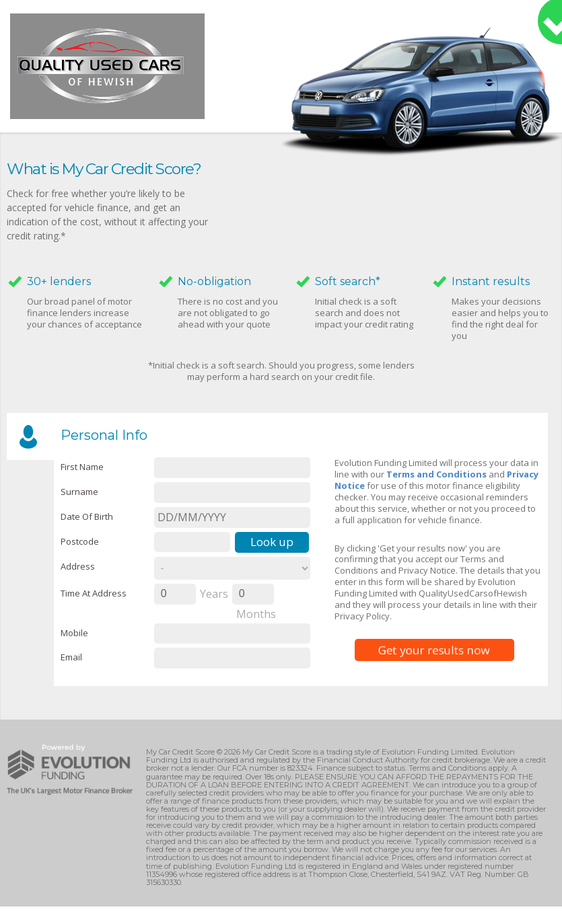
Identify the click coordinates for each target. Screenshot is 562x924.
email (71, 657)
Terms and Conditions (436, 474)
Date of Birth (87, 516)
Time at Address (94, 593)
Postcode (80, 541)
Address (78, 566)
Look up (272, 542)
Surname (79, 492)
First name (82, 467)
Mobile (74, 633)
